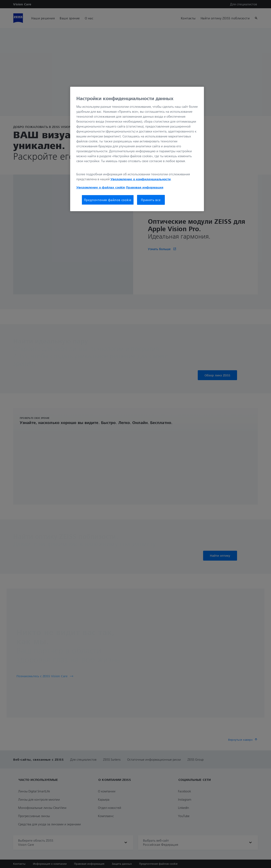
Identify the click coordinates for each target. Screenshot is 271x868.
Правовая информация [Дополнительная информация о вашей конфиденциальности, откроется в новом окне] (145, 187)
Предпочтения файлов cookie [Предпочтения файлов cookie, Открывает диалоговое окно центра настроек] (108, 200)
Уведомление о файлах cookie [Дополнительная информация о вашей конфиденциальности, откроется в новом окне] (101, 187)
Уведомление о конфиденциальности (141, 179)
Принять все (151, 200)
